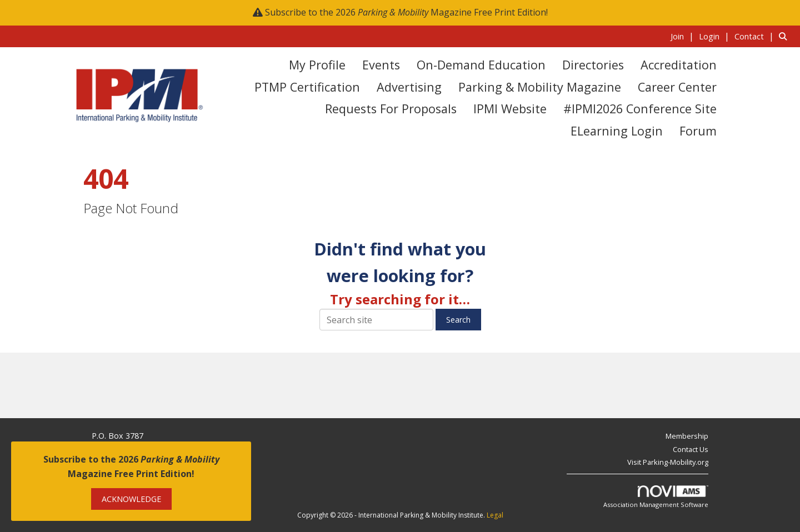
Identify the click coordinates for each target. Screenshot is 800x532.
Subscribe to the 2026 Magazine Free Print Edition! (406, 12)
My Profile (317, 65)
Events (381, 65)
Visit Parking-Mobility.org (668, 462)
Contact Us (691, 449)
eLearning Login (617, 131)
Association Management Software (656, 497)
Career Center (677, 87)
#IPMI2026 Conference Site (640, 109)
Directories (593, 65)
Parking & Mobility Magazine (540, 87)
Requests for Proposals (391, 109)
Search (458, 320)
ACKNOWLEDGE (131, 499)
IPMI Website (510, 109)
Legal (495, 515)
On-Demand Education (481, 65)
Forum (698, 131)
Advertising (409, 87)
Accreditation (679, 65)
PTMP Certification (307, 87)
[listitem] (684, 36)
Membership (687, 436)
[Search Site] (785, 36)
